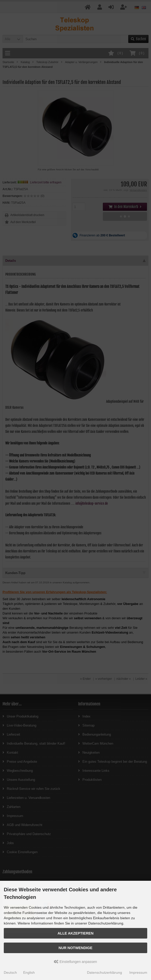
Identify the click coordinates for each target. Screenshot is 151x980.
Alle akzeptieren (75, 933)
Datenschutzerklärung (104, 972)
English (29, 972)
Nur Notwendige (75, 948)
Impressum (138, 972)
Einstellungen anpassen (75, 962)
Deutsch (10, 972)
